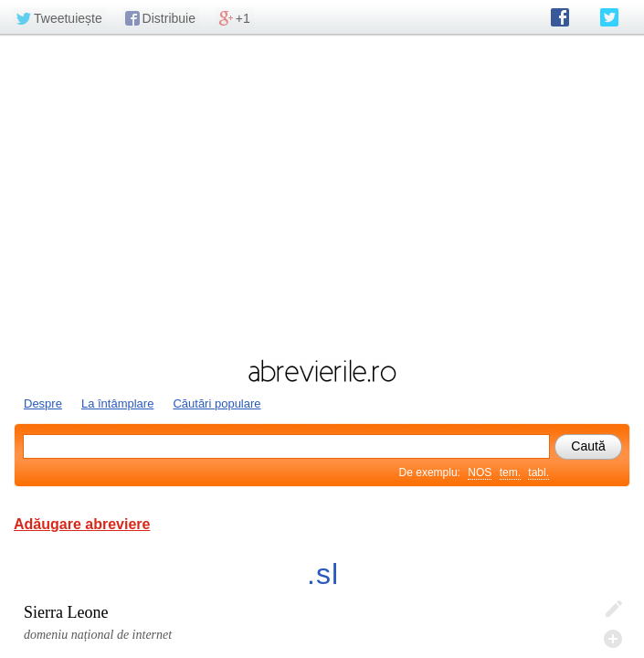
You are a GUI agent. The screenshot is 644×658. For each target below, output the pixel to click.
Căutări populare (216, 403)
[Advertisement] (322, 195)
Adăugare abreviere (82, 524)
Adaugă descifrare (613, 639)
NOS (480, 472)
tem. (510, 472)
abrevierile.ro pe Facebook (560, 17)
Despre (43, 403)
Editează (613, 610)
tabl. (538, 472)
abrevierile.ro (322, 371)
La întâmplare (118, 403)
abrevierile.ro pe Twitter (609, 17)
